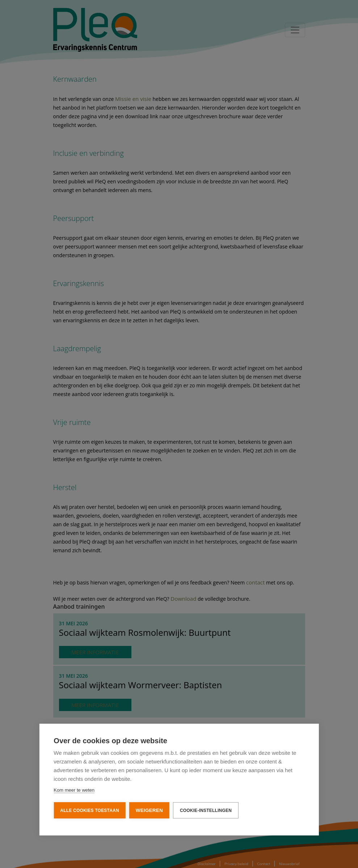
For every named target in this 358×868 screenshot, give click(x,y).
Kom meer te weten (74, 789)
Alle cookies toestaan (89, 810)
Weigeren (149, 810)
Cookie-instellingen (206, 810)
